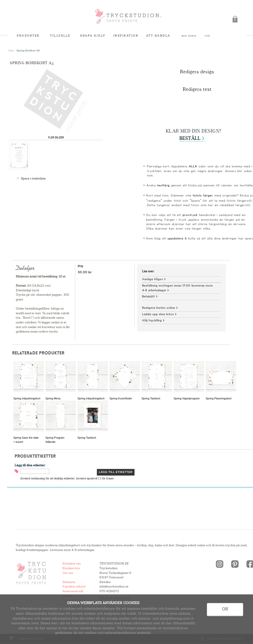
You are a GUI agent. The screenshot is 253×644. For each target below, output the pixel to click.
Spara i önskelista (33, 178)
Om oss (68, 573)
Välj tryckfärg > (153, 321)
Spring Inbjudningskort (27, 398)
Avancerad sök (73, 591)
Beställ (192, 139)
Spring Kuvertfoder (121, 398)
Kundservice (71, 568)
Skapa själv (93, 36)
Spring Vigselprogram (187, 398)
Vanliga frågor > (154, 279)
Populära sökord (74, 586)
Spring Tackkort (151, 398)
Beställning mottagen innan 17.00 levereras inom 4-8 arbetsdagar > (177, 288)
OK (225, 609)
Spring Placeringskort (219, 398)
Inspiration (126, 36)
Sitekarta (69, 582)
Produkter (28, 36)
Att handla (158, 36)
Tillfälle (60, 36)
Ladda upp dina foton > (159, 314)
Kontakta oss (72, 564)
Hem (11, 50)
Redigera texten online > (160, 308)
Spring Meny (53, 398)
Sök (208, 36)
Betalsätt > (150, 297)
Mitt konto (189, 36)
